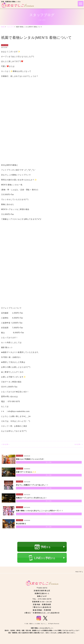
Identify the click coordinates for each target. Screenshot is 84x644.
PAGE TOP (78, 572)
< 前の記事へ (5, 444)
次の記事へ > (79, 444)
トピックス (5, 45)
